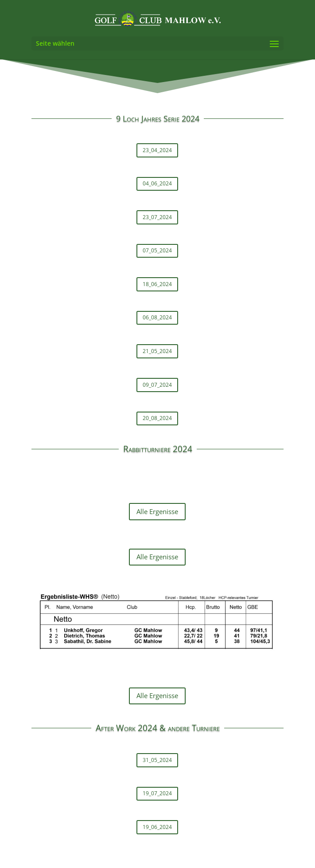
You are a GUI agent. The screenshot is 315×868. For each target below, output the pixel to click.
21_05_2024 (157, 351)
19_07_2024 (157, 793)
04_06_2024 (157, 183)
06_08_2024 (157, 317)
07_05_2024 (157, 250)
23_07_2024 (157, 217)
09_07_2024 (157, 385)
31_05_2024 (157, 760)
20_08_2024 (157, 418)
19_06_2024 (157, 827)
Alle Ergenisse (157, 511)
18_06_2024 (157, 284)
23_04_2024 (157, 150)
